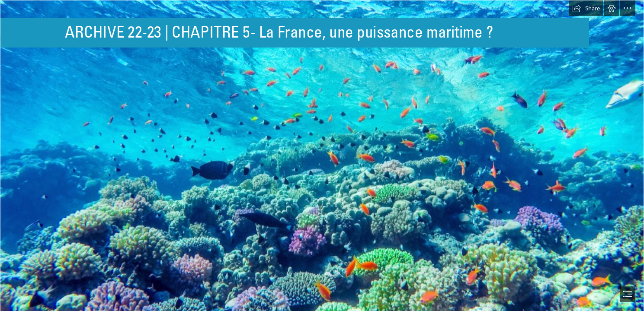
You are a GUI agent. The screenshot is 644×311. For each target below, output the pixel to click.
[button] (586, 8)
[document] (322, 155)
